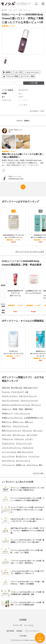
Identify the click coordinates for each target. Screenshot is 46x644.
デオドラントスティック (28, 396)
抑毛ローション (18, 422)
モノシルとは (29, 625)
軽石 (41, 465)
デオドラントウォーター (29, 401)
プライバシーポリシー (32, 631)
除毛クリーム (7, 422)
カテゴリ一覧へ (39, 473)
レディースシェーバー (22, 413)
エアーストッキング (23, 461)
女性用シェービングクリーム (12, 418)
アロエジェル (19, 439)
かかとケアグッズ (8, 461)
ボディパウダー (32, 435)
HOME (23, 620)
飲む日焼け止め (17, 388)
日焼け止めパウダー (31, 388)
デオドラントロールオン (11, 401)
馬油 (19, 452)
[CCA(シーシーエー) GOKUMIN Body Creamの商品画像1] (23, 41)
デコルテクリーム (8, 443)
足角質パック (21, 465)
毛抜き (21, 409)
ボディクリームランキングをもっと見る (30, 252)
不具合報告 (23, 636)
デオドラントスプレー (10, 396)
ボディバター (7, 435)
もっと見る (23, 105)
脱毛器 (15, 409)
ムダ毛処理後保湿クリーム (33, 418)
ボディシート (36, 405)
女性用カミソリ (7, 413)
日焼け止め (6, 388)
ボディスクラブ (27, 452)
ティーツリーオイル (9, 452)
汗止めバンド (7, 409)
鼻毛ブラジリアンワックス (11, 431)
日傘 (27, 392)
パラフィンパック (8, 465)
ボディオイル (27, 431)
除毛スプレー (7, 426)
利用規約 (19, 631)
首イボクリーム (21, 456)
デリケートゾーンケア (24, 443)
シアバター (29, 439)
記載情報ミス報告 (37, 111)
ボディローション (19, 435)
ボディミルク (38, 431)
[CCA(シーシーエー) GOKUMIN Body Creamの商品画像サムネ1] (6, 60)
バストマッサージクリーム (11, 448)
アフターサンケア (17, 392)
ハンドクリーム (34, 456)
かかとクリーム (32, 465)
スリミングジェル (8, 456)
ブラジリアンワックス (21, 426)
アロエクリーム (7, 439)
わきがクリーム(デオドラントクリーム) (16, 405)
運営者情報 (10, 631)
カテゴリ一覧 (17, 625)
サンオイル (6, 392)
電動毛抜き (29, 409)
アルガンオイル (28, 448)
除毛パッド (29, 422)
